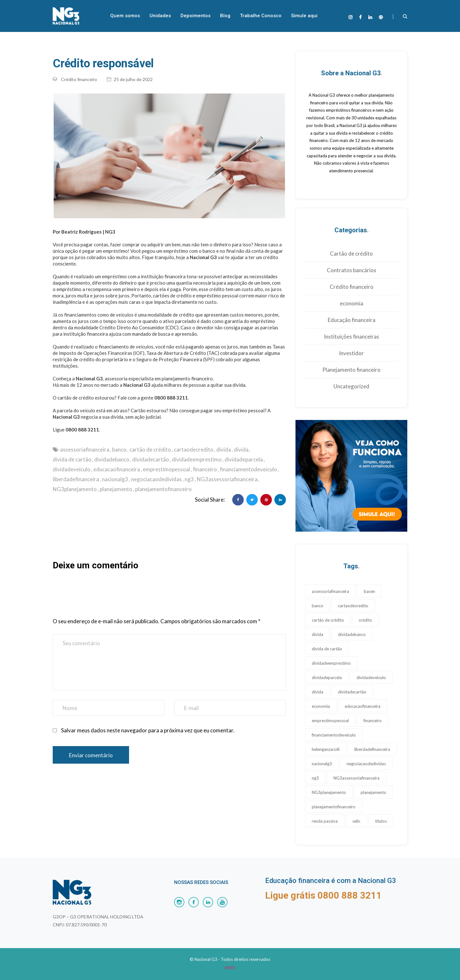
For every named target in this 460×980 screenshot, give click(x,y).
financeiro (205, 469)
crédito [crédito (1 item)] (365, 620)
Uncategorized (351, 386)
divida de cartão (72, 459)
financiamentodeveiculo (248, 469)
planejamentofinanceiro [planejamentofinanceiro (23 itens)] (334, 807)
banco (119, 449)
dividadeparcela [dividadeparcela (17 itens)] (327, 677)
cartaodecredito (194, 449)
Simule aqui (304, 16)
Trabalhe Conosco (261, 16)
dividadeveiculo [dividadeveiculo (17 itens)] (371, 677)
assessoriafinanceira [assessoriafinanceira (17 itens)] (330, 591)
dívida (224, 449)
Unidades (160, 16)
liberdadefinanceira (76, 479)
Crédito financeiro (79, 79)
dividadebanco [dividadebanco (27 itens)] (352, 634)
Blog (225, 16)
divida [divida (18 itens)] (318, 634)
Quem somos (125, 16)
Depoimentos (195, 16)
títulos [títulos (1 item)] (381, 821)
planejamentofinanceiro (163, 489)
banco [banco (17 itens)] (318, 606)
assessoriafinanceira (85, 449)
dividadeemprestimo (197, 459)
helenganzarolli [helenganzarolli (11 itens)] (326, 749)
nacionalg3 (115, 479)
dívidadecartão (151, 459)
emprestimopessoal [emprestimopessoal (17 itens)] (330, 721)
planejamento (116, 489)
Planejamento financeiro (351, 370)
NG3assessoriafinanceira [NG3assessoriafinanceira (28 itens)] (356, 778)
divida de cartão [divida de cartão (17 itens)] (327, 649)
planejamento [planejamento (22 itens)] (373, 792)
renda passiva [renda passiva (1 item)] (325, 821)
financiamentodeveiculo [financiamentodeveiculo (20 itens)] (334, 735)
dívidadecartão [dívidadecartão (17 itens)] (352, 692)
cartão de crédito (150, 449)
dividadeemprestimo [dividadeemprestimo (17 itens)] (331, 663)
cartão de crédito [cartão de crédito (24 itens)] (328, 620)
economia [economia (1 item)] (321, 706)
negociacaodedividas (156, 479)
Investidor (351, 353)
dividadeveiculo (72, 469)
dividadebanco (112, 459)
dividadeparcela (244, 459)
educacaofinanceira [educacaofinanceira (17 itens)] (363, 706)
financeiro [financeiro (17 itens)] (373, 721)
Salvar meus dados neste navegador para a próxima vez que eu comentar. (148, 730)
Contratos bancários (352, 270)
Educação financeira (352, 320)
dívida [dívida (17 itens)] (318, 692)
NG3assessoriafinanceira (227, 479)
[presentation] (101, 609)
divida (241, 449)
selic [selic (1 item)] (356, 821)
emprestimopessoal (166, 469)
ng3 (189, 479)
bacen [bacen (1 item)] (369, 591)
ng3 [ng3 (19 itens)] (315, 778)
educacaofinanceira (117, 469)
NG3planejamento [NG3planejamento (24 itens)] (329, 792)
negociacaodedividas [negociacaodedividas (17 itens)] (366, 764)
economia (352, 303)
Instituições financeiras (352, 337)
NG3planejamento (75, 489)
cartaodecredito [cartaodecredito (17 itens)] (353, 606)
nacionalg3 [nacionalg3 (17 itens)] (322, 764)
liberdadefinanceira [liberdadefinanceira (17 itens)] (372, 749)
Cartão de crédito (351, 254)
